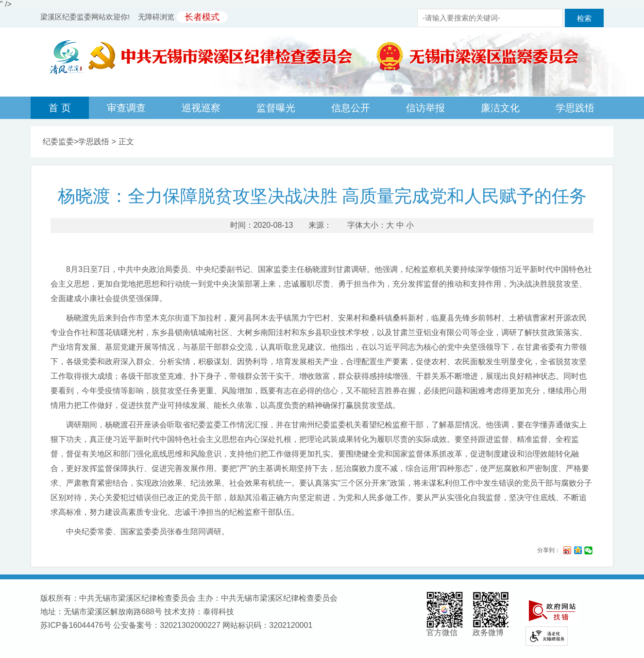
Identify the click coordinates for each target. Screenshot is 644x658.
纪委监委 (58, 142)
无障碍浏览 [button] (156, 17)
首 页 (60, 108)
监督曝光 (276, 108)
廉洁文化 (500, 108)
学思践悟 (575, 108)
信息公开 (351, 108)
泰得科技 (219, 612)
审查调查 (126, 108)
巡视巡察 (201, 108)
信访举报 (425, 108)
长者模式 (202, 17)
